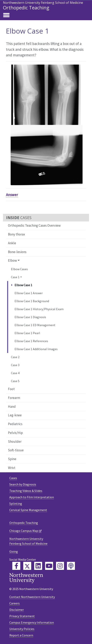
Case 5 (15, 381)
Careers (15, 603)
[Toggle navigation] (6, 15)
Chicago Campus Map (24, 531)
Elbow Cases (19, 269)
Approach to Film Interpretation (32, 497)
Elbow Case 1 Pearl (27, 333)
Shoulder (15, 442)
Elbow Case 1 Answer (29, 293)
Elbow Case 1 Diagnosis (30, 317)
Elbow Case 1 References (31, 341)
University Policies (22, 629)
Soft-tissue (16, 450)
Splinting (16, 503)
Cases (13, 478)
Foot (11, 389)
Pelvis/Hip (15, 433)
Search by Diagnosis (23, 484)
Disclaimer (17, 610)
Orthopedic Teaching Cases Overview (34, 225)
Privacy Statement (22, 616)
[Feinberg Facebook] (16, 566)
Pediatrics (15, 424)
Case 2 (15, 357)
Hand (12, 407)
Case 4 (15, 373)
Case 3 (15, 365)
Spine (12, 459)
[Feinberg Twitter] (27, 566)
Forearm (14, 398)
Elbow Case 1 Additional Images (36, 349)
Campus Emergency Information (32, 622)
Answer (12, 195)
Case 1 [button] (15, 277)
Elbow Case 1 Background (32, 301)
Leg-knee (15, 415)
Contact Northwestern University (32, 597)
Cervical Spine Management (28, 510)
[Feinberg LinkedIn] (38, 566)
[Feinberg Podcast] (71, 566)
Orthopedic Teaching (26, 7)
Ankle (12, 243)
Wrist (12, 468)
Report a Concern (21, 635)
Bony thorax (16, 234)
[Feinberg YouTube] (49, 566)
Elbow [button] (12, 260)
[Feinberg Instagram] (60, 566)
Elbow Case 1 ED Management (35, 325)
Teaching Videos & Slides (26, 491)
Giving (14, 551)
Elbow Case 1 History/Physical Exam (39, 309)
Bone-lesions (17, 252)
